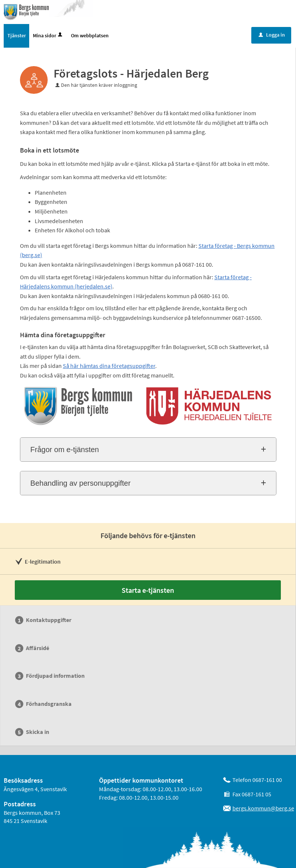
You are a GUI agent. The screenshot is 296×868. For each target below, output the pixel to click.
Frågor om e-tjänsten (65, 450)
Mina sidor (48, 35)
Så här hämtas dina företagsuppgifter (109, 366)
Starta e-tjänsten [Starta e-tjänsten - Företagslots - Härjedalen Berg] (148, 590)
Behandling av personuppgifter (80, 483)
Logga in (272, 35)
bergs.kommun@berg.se (263, 808)
